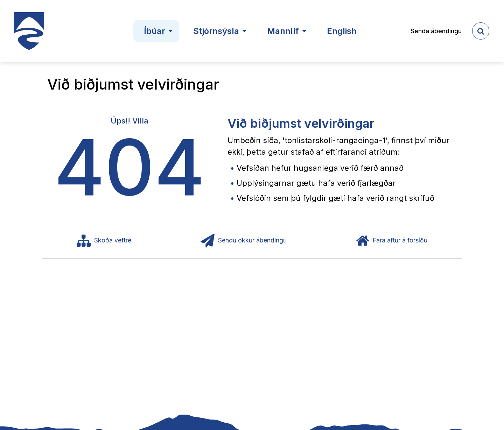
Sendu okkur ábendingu (244, 241)
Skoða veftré (104, 241)
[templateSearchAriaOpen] (481, 31)
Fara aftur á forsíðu (392, 241)
